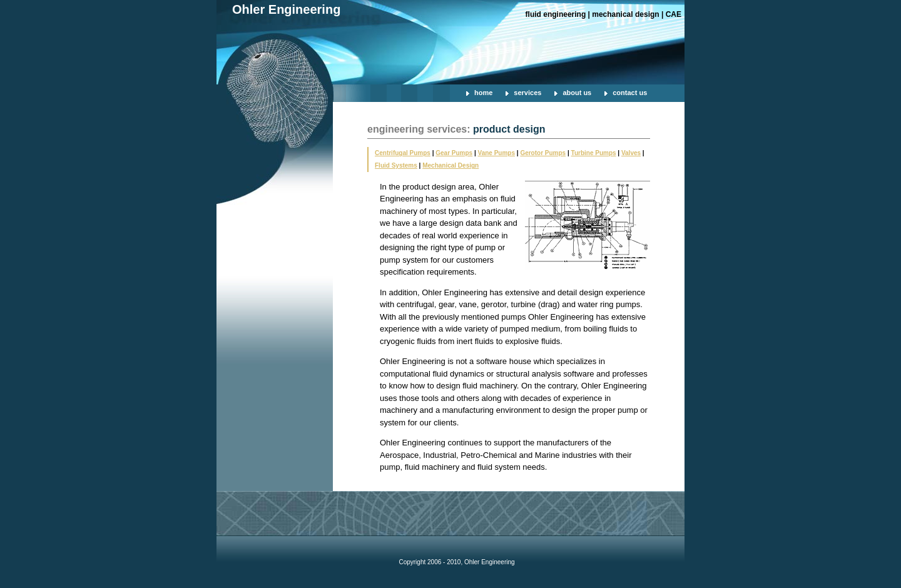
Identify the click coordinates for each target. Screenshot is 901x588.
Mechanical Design (450, 165)
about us (577, 93)
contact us (630, 93)
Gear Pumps (454, 153)
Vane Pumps (496, 153)
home (483, 93)
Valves (631, 153)
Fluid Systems (396, 165)
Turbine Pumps (594, 153)
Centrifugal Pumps (403, 153)
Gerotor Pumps (543, 153)
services (527, 93)
